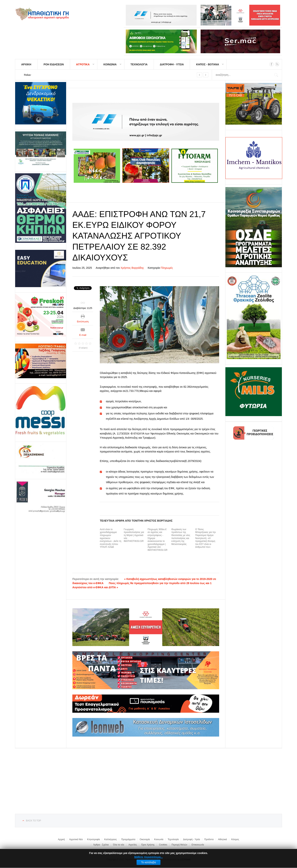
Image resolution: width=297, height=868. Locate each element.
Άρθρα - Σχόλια (101, 845)
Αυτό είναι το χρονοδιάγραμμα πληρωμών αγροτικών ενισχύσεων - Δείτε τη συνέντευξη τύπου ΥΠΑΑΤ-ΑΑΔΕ (111, 538)
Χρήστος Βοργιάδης (132, 268)
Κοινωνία (159, 839)
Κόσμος (235, 839)
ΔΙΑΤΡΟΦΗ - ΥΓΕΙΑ (172, 64)
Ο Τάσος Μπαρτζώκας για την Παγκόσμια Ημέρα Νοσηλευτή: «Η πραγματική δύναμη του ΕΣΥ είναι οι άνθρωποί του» (206, 538)
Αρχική (61, 839)
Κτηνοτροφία (94, 839)
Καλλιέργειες (111, 839)
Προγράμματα (128, 839)
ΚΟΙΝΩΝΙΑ (110, 64)
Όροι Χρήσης (148, 845)
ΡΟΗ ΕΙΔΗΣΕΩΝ (54, 64)
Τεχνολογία (173, 839)
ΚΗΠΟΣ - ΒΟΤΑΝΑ (208, 64)
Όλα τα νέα (119, 845)
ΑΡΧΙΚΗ (26, 64)
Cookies (163, 845)
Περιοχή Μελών (179, 845)
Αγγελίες (133, 845)
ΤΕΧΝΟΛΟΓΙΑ (139, 64)
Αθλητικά (222, 839)
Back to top (34, 821)
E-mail (83, 335)
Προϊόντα (209, 839)
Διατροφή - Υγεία (191, 839)
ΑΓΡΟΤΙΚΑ (83, 64)
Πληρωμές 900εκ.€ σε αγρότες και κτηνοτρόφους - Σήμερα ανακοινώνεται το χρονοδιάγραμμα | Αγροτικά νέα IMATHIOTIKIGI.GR (157, 540)
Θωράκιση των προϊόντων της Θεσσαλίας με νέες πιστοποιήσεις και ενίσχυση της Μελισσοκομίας (181, 537)
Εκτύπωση (83, 321)
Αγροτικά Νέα (76, 839)
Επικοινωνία (198, 845)
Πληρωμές (167, 268)
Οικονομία (145, 839)
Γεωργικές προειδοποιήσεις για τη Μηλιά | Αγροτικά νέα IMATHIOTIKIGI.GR (134, 535)
